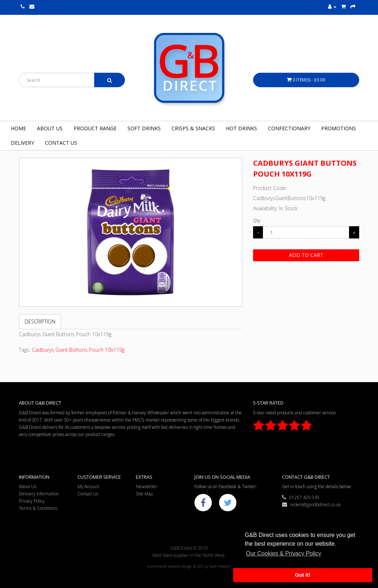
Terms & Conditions (38, 508)
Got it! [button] (303, 575)
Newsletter (147, 487)
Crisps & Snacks (193, 128)
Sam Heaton (220, 566)
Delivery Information (39, 494)
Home (18, 128)
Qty (257, 221)
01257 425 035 (301, 497)
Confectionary (289, 128)
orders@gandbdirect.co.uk (311, 505)
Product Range (95, 128)
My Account (88, 487)
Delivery (22, 143)
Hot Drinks (241, 128)
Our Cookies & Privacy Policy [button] (283, 553)
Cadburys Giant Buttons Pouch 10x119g (78, 350)
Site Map (144, 494)
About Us (50, 128)
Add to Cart (306, 255)
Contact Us (61, 143)
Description (40, 322)
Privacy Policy (32, 501)
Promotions (339, 128)
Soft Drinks (144, 128)
